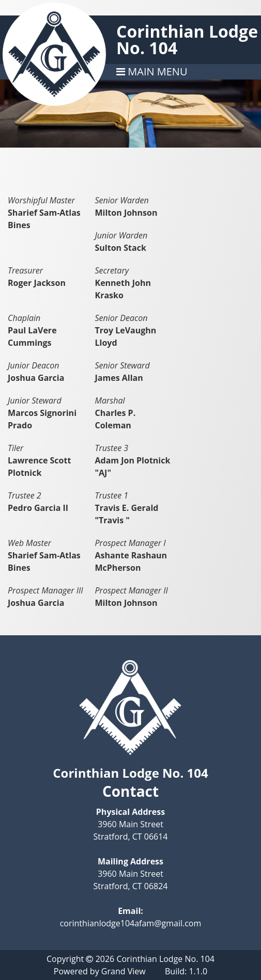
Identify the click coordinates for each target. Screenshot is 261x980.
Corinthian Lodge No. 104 (187, 39)
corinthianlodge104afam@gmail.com (131, 923)
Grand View (124, 971)
